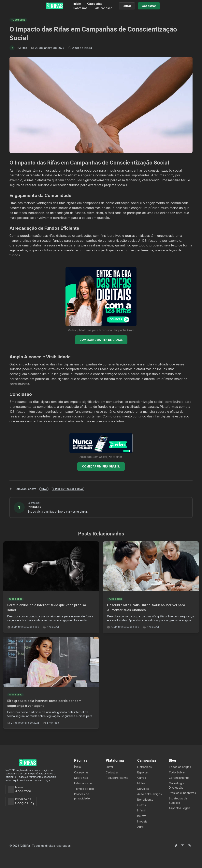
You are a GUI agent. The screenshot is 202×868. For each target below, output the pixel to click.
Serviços (143, 789)
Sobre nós (80, 8)
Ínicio (78, 767)
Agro (140, 827)
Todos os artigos (180, 767)
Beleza (142, 816)
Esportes (143, 772)
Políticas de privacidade (82, 796)
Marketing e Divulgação (177, 785)
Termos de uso (84, 789)
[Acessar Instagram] (189, 846)
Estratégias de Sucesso (178, 801)
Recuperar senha (117, 778)
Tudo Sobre (177, 772)
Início (77, 4)
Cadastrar (112, 772)
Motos (141, 783)
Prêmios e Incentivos (182, 793)
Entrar (109, 767)
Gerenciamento (179, 778)
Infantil (141, 810)
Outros (142, 805)
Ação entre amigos (150, 794)
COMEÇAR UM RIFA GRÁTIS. (101, 466)
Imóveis (142, 821)
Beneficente (145, 800)
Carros (142, 778)
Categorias (95, 4)
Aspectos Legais (180, 808)
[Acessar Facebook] (176, 846)
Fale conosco (103, 8)
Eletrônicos (144, 767)
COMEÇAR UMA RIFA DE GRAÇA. (101, 340)
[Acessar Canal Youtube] (182, 846)
